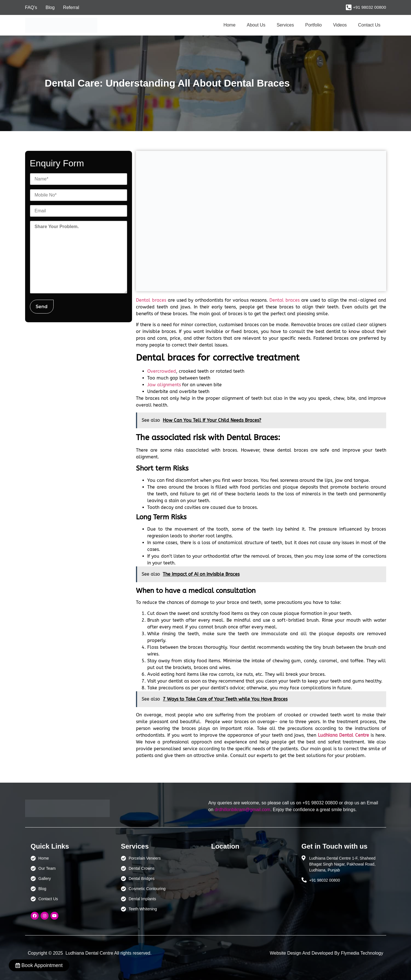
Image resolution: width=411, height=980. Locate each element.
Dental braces (151, 300)
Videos (340, 25)
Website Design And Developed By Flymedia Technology (326, 953)
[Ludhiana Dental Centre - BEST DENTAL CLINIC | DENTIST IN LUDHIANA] (251, 882)
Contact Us (369, 25)
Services (285, 25)
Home (229, 25)
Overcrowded (162, 371)
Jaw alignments (164, 385)
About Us (256, 25)
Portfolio (314, 25)
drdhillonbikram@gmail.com (243, 810)
